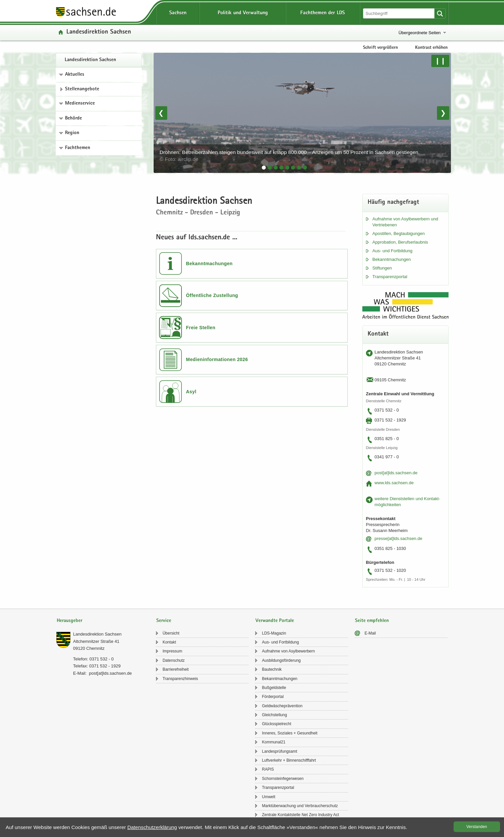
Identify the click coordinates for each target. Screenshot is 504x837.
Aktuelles (75, 75)
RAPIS (268, 769)
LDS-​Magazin (274, 633)
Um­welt (268, 797)
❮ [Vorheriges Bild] (161, 113)
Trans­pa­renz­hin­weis (180, 679)
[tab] (264, 168)
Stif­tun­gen (382, 268)
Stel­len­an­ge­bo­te (82, 89)
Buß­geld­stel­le (274, 688)
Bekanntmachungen (210, 264)
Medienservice (80, 104)
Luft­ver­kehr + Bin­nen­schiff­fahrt (289, 760)
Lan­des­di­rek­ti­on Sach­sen (90, 60)
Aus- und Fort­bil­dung (392, 251)
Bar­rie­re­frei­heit (176, 669)
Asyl (191, 392)
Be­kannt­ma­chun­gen (392, 259)
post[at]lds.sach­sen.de (396, 473)
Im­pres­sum (172, 651)
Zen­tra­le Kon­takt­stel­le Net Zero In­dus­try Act (300, 815)
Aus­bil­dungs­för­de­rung (281, 660)
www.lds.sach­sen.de (394, 483)
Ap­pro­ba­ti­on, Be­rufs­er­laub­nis (400, 242)
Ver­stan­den (477, 827)
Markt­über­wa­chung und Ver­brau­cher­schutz (300, 806)
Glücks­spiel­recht (276, 724)
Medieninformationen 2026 (217, 359)
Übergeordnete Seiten (420, 33)
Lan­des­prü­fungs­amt (279, 751)
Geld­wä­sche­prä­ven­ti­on (282, 706)
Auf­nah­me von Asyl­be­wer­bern (288, 651)
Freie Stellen (201, 328)
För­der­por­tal (273, 697)
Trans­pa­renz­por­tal (390, 277)
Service (164, 621)
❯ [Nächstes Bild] (443, 113)
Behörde (73, 118)
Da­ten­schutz (174, 660)
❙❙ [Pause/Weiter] (440, 61)
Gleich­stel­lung (274, 715)
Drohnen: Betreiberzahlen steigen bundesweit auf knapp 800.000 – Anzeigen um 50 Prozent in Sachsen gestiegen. (290, 156)
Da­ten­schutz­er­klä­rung (152, 827)
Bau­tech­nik (272, 669)
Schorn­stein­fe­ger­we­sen (283, 779)
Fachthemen (78, 148)
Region (72, 133)
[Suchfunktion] (399, 13)
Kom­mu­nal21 (274, 742)
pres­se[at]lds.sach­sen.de (398, 538)
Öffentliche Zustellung (212, 295)
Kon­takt (169, 642)
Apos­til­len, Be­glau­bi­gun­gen (398, 233)
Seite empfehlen (372, 621)
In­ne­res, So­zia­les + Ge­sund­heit (289, 733)
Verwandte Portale (275, 621)
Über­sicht (171, 633)
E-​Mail (370, 633)
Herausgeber (70, 621)
